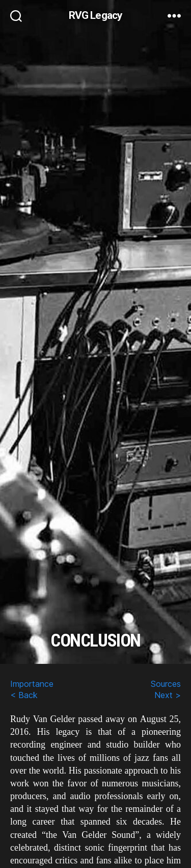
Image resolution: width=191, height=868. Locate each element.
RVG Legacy (95, 16)
